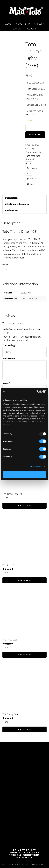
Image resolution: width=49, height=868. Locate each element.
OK (24, 474)
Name (6, 383)
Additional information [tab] (18, 204)
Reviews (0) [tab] (11, 210)
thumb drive (31, 160)
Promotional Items (34, 152)
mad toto (35, 156)
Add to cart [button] (25, 506)
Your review (10, 359)
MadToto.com (24, 11)
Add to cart (35, 135)
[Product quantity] (30, 128)
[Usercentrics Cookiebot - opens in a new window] (35, 391)
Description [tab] (11, 198)
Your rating (9, 345)
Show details (36, 467)
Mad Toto (23, 864)
